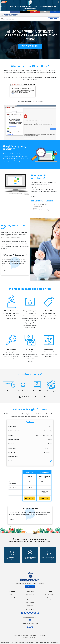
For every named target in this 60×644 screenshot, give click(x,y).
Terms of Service (34, 636)
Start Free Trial (30, 587)
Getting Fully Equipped (11, 597)
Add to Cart (30, 498)
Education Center (30, 597)
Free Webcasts (30, 603)
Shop (11, 594)
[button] (30, 6)
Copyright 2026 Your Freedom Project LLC (30, 638)
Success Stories (30, 594)
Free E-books (30, 606)
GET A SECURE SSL (30, 46)
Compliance (25, 636)
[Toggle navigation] (58, 15)
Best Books (30, 600)
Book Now (32, 11)
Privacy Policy (17, 636)
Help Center (49, 597)
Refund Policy (43, 636)
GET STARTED (53, 19)
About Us (49, 600)
